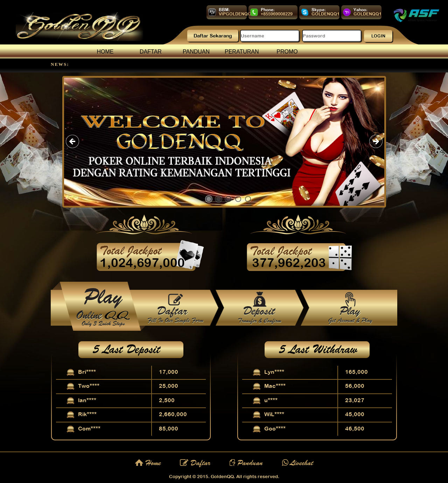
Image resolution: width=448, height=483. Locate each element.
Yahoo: (360, 10)
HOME (105, 52)
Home (148, 463)
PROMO (287, 52)
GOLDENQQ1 (325, 14)
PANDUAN (196, 52)
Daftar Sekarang (213, 36)
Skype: (319, 10)
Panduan (246, 463)
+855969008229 (277, 14)
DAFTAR (151, 52)
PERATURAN (242, 52)
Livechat (297, 463)
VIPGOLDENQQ (235, 14)
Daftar (195, 463)
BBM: (224, 10)
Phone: (268, 10)
